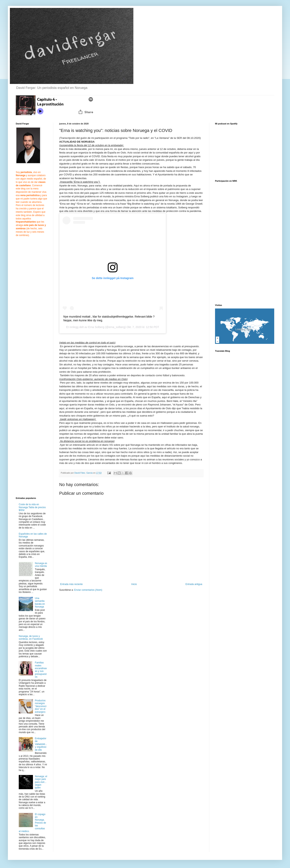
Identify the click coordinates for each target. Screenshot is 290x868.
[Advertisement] (92, 625)
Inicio (134, 584)
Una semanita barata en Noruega (40, 602)
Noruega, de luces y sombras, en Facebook (31, 638)
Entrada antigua (194, 584)
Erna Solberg (96, 327)
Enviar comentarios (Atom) (88, 590)
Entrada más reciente (71, 584)
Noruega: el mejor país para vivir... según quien (41, 782)
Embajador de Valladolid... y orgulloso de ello (41, 744)
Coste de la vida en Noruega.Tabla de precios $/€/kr (32, 507)
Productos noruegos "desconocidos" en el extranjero (41, 706)
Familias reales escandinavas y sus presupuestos (41, 670)
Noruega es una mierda (41, 565)
